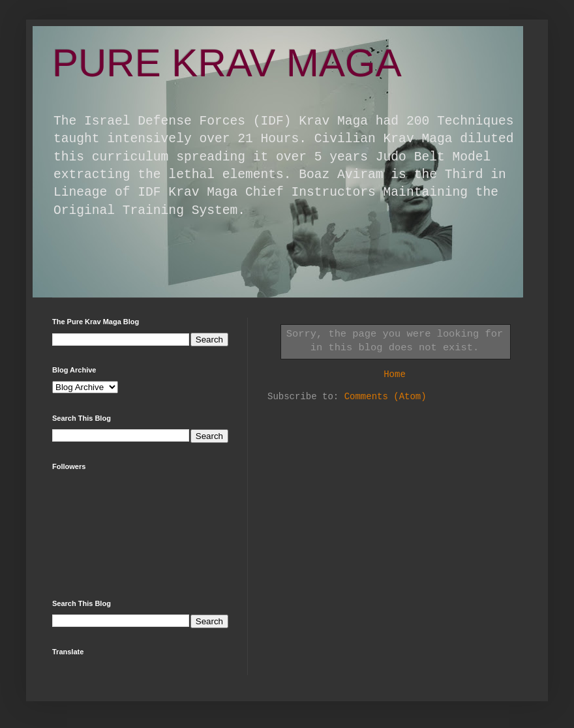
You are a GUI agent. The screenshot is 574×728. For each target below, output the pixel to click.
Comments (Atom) (385, 397)
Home (395, 374)
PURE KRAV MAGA (227, 63)
